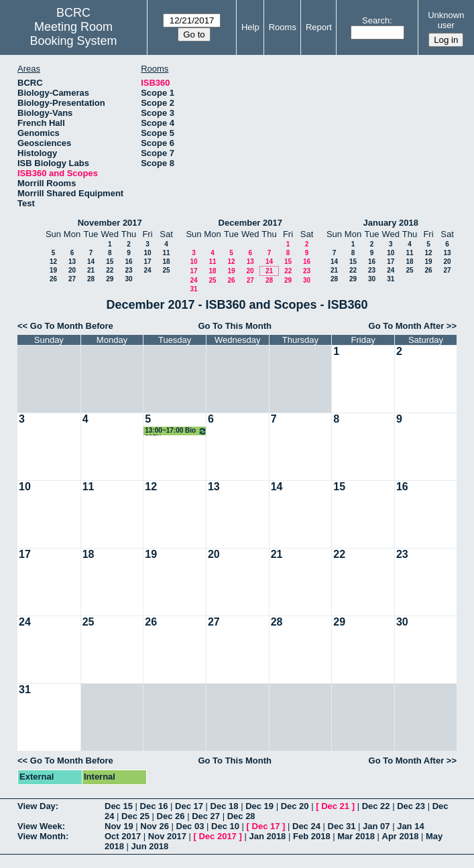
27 (72, 279)
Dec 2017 (217, 836)
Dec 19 (259, 806)
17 (147, 262)
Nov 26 (155, 826)
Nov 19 (119, 826)
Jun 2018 (150, 846)
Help (250, 27)
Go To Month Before (72, 326)
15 (110, 262)
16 (128, 262)
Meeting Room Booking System (73, 34)
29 (110, 279)
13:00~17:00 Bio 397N (176, 431)
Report (319, 27)
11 (166, 253)
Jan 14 (410, 826)
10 (147, 253)
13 (72, 262)
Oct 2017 (123, 836)
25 (166, 270)
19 (53, 270)
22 (110, 270)
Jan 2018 (267, 836)
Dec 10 (225, 826)
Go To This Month (235, 326)
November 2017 (110, 223)
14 (91, 262)
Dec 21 (335, 806)
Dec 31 (342, 826)
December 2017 (250, 223)
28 (91, 279)
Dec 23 (411, 806)
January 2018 (391, 223)
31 (193, 289)
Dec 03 (190, 826)
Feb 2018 (312, 836)
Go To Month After (407, 326)
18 (166, 262)
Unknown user (446, 20)
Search (376, 20)
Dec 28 (241, 816)
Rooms (283, 27)
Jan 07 (376, 826)
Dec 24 (306, 826)
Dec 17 (189, 806)
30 (128, 279)
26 (53, 279)
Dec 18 (225, 806)
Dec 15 (119, 806)
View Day (37, 806)
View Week (40, 826)
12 (53, 262)
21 (91, 270)
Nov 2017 (167, 836)
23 (128, 270)
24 (147, 270)
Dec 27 (206, 816)
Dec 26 (171, 816)
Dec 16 (154, 806)
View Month (42, 836)
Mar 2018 (356, 836)
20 (72, 270)
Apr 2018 (401, 836)
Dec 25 (135, 816)
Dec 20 (295, 806)
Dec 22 (376, 806)
